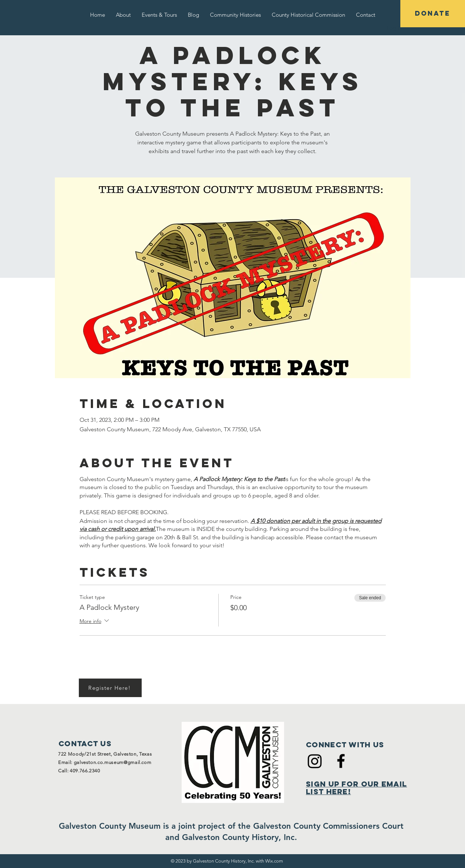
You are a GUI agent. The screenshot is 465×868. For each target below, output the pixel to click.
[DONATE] (433, 14)
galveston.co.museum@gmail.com (113, 762)
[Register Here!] (110, 688)
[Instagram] (315, 761)
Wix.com (274, 861)
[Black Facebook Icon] (341, 761)
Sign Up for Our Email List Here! (356, 788)
